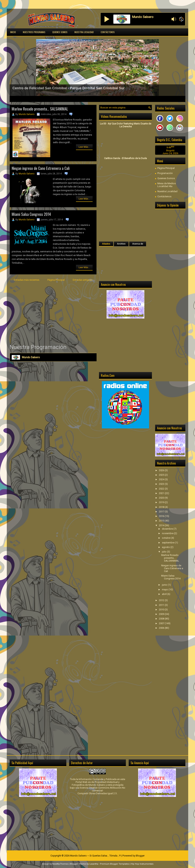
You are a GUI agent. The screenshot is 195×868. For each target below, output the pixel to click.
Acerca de (138, 244)
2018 (162, 507)
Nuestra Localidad (84, 32)
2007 (162, 623)
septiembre (168, 543)
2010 (162, 610)
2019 (162, 502)
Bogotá (170, 150)
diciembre (168, 529)
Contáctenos (108, 32)
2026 (162, 470)
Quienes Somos (60, 32)
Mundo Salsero (27, 114)
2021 (162, 493)
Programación (165, 173)
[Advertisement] (53, 313)
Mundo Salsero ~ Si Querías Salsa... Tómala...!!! (95, 856)
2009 (162, 614)
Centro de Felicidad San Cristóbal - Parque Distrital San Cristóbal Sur (68, 88)
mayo (165, 589)
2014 (162, 525)
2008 (162, 619)
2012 (162, 600)
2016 (162, 516)
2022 (162, 489)
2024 (162, 479)
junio (165, 585)
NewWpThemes (60, 864)
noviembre (168, 533)
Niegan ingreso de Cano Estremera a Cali (41, 168)
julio (164, 552)
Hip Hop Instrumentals (142, 864)
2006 (162, 628)
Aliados (106, 244)
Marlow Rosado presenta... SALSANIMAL (40, 109)
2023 (162, 484)
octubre (166, 538)
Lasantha (94, 864)
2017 (162, 512)
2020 (162, 498)
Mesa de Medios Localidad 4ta (167, 185)
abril (165, 594)
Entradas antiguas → (84, 280)
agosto (166, 547)
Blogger (140, 856)
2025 (162, 475)
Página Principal (56, 280)
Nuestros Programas (34, 32)
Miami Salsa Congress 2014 (31, 214)
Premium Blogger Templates (115, 864)
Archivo (121, 244)
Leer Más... (84, 147)
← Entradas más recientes (25, 280)
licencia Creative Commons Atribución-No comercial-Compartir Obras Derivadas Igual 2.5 (101, 791)
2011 (162, 605)
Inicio (13, 32)
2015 (162, 521)
